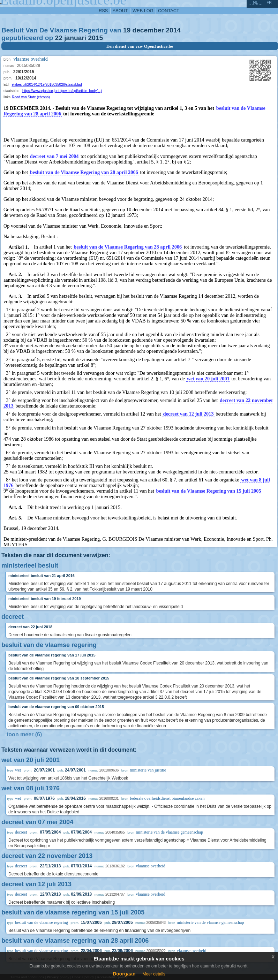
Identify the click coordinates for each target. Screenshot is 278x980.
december (148, 30)
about (120, 11)
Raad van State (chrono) (31, 97)
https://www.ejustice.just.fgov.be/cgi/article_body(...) (62, 91)
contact (169, 11)
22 (59, 38)
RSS (103, 11)
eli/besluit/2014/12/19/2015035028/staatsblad (47, 85)
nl (255, 2)
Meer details (154, 974)
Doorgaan (124, 974)
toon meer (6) (24, 734)
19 (127, 30)
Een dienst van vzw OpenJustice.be (140, 46)
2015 (95, 38)
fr (269, 2)
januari (75, 38)
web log (143, 11)
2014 (173, 30)
